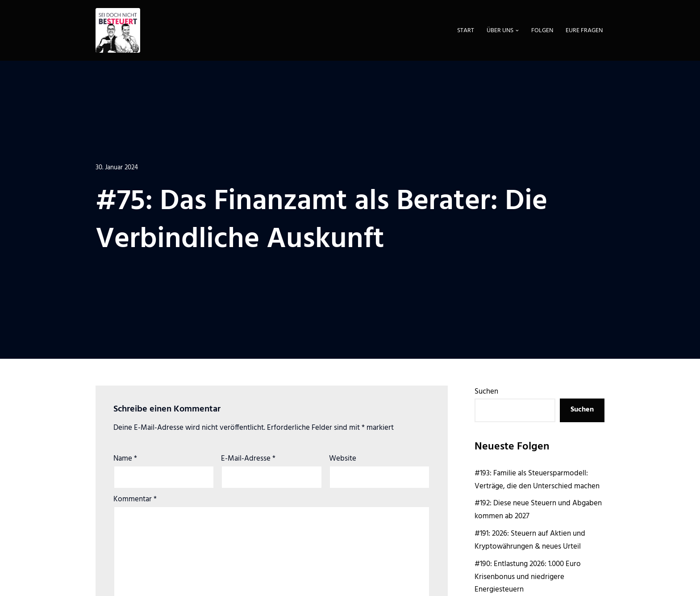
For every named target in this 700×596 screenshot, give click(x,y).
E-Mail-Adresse (248, 459)
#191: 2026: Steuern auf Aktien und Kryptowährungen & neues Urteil (530, 541)
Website (343, 459)
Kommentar (135, 500)
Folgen (542, 31)
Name (125, 459)
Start (466, 31)
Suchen (486, 392)
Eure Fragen (584, 31)
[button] (517, 31)
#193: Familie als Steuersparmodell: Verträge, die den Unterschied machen (537, 480)
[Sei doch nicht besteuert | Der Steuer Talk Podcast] (118, 30)
